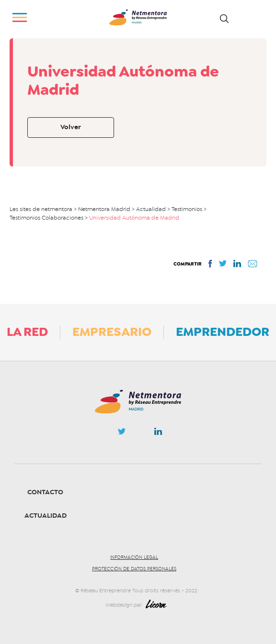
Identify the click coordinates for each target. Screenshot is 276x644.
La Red (27, 332)
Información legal (134, 557)
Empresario (112, 332)
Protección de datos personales (134, 569)
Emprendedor (223, 332)
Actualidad (46, 516)
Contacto (45, 492)
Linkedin (158, 433)
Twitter (122, 434)
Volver (71, 127)
